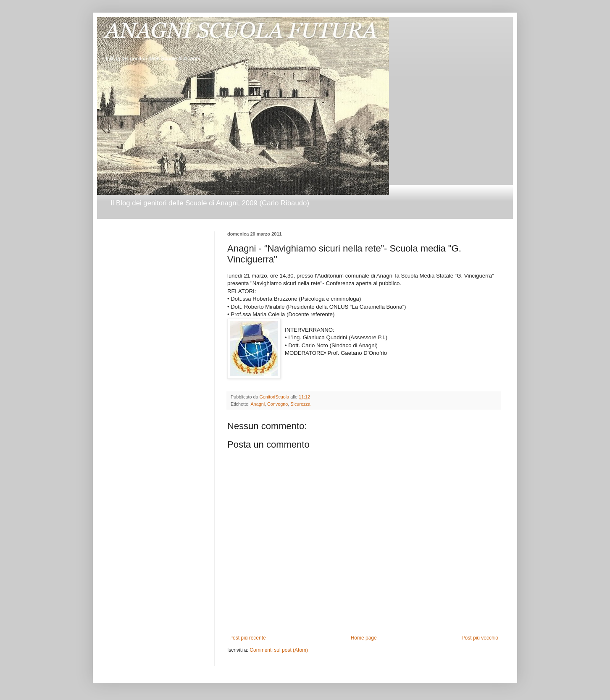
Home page (364, 638)
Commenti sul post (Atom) (279, 650)
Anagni (258, 404)
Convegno (277, 404)
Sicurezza (300, 404)
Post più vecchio (480, 638)
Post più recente (248, 638)
